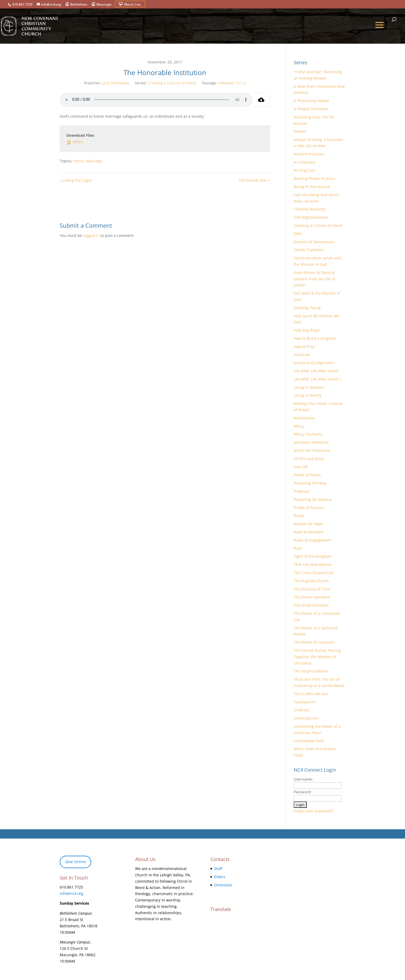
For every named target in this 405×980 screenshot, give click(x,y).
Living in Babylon (309, 387)
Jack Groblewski (116, 83)
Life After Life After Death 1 (318, 379)
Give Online (76, 862)
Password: (303, 792)
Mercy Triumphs (308, 434)
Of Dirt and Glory (309, 459)
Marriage (94, 161)
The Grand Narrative (312, 597)
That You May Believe (313, 564)
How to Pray (304, 347)
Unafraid (302, 710)
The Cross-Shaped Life (314, 573)
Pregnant (302, 491)
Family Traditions (309, 250)
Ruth (298, 548)
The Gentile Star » (254, 180)
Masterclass (304, 418)
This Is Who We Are (311, 694)
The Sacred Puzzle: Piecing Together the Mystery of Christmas (317, 657)
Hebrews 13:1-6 (232, 83)
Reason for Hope (308, 524)
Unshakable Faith (309, 741)
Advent (300, 131)
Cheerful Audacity (310, 209)
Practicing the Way (310, 483)
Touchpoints (305, 702)
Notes (75, 141)
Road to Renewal (309, 532)
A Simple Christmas (311, 109)
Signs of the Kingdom (313, 556)
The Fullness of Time (312, 589)
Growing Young (307, 308)
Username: (303, 779)
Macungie (104, 4)
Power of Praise (307, 475)
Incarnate (302, 354)
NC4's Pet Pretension (312, 450)
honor (79, 161)
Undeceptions (306, 718)
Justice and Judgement (314, 363)
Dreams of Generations (314, 242)
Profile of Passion (309, 508)
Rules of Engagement (312, 540)
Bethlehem (79, 4)
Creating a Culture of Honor (172, 83)
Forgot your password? (314, 811)
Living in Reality (308, 395)
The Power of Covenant (314, 642)
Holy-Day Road (307, 330)
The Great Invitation (311, 605)
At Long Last (304, 170)
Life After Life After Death (316, 371)
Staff (218, 869)
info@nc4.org (72, 893)
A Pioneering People (311, 101)
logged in (91, 235)
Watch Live (132, 4)
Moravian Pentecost (311, 442)
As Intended (304, 162)
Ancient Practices (309, 154)
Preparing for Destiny (313, 499)
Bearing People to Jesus (314, 178)
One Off (301, 467)
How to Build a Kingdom (315, 338)
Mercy (299, 426)
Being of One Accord (312, 187)
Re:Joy (299, 516)
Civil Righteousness (311, 217)
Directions (223, 885)
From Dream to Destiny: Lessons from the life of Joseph (315, 279)
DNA (298, 234)
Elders (220, 877)
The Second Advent (311, 671)
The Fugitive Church (311, 581)
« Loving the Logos (76, 180)
